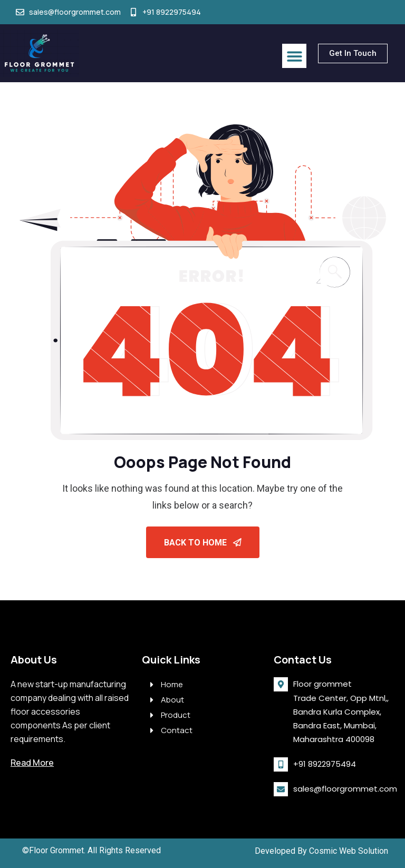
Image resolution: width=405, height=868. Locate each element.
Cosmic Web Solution (349, 851)
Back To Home (203, 543)
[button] (295, 56)
